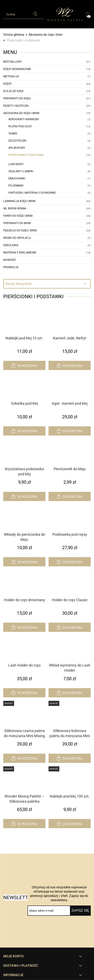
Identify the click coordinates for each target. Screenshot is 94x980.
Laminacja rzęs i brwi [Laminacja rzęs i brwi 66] (19, 201)
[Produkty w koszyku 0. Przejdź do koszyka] (88, 14)
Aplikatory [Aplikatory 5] (17, 148)
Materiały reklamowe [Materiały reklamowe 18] (20, 252)
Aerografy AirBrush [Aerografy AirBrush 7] (24, 119)
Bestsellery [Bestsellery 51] (12, 62)
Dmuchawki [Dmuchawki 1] (17, 178)
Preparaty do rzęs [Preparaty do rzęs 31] (17, 98)
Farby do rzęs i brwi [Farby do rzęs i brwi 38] (18, 216)
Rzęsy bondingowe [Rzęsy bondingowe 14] (17, 69)
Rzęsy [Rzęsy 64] (7, 84)
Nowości (10, 260)
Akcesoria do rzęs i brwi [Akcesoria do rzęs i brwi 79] (21, 113)
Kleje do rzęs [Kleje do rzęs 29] (13, 91)
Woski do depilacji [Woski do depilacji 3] (17, 238)
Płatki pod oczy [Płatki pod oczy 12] (20, 126)
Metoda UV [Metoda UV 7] (11, 76)
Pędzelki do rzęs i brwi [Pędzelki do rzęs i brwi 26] (20, 230)
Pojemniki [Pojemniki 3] (16, 186)
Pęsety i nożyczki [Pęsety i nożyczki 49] (16, 106)
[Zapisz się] (80, 911)
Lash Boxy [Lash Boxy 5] (16, 164)
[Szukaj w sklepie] (17, 14)
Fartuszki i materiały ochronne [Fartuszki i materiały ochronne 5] (32, 193)
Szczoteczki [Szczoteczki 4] (17, 141)
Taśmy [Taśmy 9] (13, 133)
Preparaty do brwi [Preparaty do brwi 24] (17, 223)
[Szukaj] (35, 14)
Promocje (11, 267)
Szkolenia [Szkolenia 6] (11, 245)
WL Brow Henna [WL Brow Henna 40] (15, 208)
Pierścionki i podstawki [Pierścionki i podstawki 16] (26, 155)
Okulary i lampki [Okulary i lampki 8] (21, 171)
